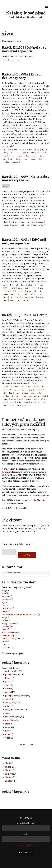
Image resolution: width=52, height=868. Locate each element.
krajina (13, 222)
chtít (23, 387)
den (11, 159)
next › (32, 745)
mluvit (26, 300)
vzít (44, 402)
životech (9, 781)
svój (4, 617)
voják (26, 294)
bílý (7, 731)
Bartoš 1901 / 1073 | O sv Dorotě (25, 315)
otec (33, 222)
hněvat (11, 402)
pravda (13, 399)
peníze (40, 222)
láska (22, 150)
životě (8, 770)
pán (30, 396)
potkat (6, 399)
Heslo (26, 834)
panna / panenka (13, 674)
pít (12, 396)
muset (44, 150)
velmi (19, 294)
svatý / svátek (9, 623)
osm (42, 288)
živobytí (9, 774)
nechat (6, 162)
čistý (19, 405)
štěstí (33, 297)
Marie (17, 393)
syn (29, 225)
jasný (17, 390)
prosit (21, 399)
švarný (35, 156)
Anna (5, 285)
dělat (30, 285)
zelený (27, 156)
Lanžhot (6, 186)
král (42, 390)
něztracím (7, 608)
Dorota (36, 387)
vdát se (28, 288)
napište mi (17, 495)
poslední (15, 225)
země (20, 156)
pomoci (6, 225)
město (21, 222)
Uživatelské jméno (26, 823)
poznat (32, 159)
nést (4, 629)
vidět (35, 288)
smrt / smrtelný (9, 632)
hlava (5, 390)
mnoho (12, 288)
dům (9, 150)
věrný (6, 156)
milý (5, 288)
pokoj (40, 159)
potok (14, 291)
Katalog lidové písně (26, 13)
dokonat (6, 626)
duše (44, 387)
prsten (22, 291)
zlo (11, 297)
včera (25, 159)
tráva (13, 294)
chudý (6, 222)
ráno (39, 153)
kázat (29, 291)
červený (25, 297)
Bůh (17, 387)
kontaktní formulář (11, 472)
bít (17, 285)
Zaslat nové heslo (27, 845)
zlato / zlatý (11, 703)
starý (8, 713)
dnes (18, 60)
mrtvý (6, 153)
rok (35, 291)
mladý (37, 150)
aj (4, 150)
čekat (17, 297)
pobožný (45, 396)
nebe (39, 393)
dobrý (23, 285)
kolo (37, 390)
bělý (4, 641)
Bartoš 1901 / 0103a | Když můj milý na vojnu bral (24, 241)
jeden (24, 390)
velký (13, 156)
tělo (38, 402)
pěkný (36, 399)
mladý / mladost (12, 717)
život (5, 60)
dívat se (6, 291)
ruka (32, 153)
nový (12, 60)
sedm (6, 294)
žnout (20, 288)
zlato (5, 297)
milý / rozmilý (8, 635)
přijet (43, 399)
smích (41, 294)
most (33, 393)
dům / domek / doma (14, 710)
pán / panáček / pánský (16, 696)
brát (12, 285)
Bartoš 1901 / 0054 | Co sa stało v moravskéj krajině (26, 178)
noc (19, 153)
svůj (4, 590)
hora (16, 150)
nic (28, 222)
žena (42, 156)
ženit (12, 300)
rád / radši (7, 647)
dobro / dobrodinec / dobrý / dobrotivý (20, 614)
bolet (5, 620)
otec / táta (10, 720)
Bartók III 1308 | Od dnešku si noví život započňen (24, 49)
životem (9, 777)
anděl (6, 387)
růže (41, 291)
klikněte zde (38, 500)
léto (41, 285)
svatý (26, 402)
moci (13, 153)
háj (36, 285)
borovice (15, 162)
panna (36, 396)
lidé (11, 393)
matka (29, 150)
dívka (18, 159)
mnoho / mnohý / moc (12, 638)
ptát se (28, 399)
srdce (8, 724)
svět (45, 153)
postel (25, 153)
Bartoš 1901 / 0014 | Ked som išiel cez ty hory (23, 76)
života (8, 767)
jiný (31, 390)
